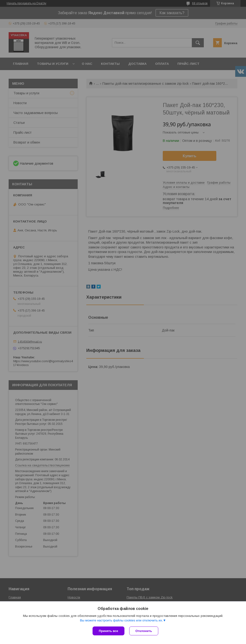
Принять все (108, 631)
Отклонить (144, 631)
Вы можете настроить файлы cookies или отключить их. (121, 620)
